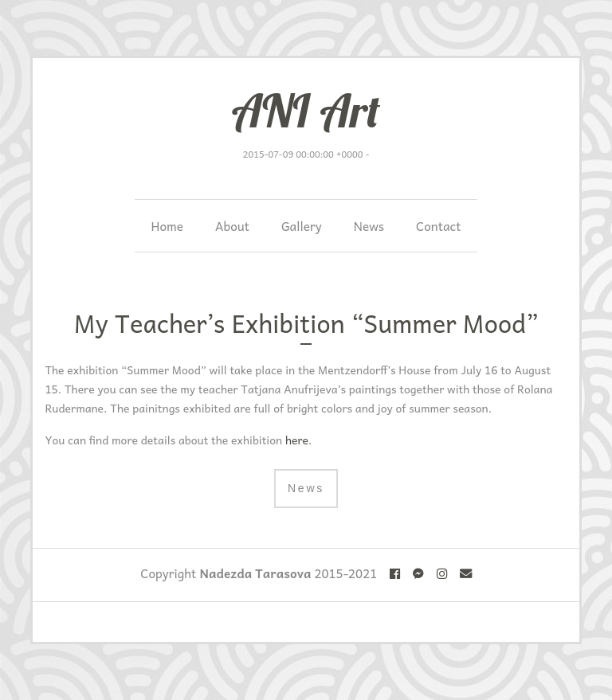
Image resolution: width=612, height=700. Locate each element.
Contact (439, 226)
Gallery (302, 226)
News (369, 226)
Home (167, 226)
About (232, 226)
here (297, 440)
